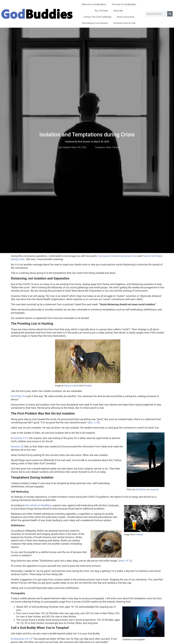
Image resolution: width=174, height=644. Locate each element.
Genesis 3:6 (17, 446)
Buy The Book (101, 11)
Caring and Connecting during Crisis (118, 256)
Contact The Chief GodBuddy (97, 17)
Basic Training (113, 147)
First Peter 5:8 (18, 396)
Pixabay (88, 386)
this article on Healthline (38, 505)
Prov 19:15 (125, 561)
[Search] (170, 14)
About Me (118, 11)
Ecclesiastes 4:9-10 (21, 639)
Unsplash (154, 489)
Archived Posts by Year (125, 23)
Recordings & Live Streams (95, 23)
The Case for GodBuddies (124, 4)
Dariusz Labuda (71, 386)
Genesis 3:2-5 (21, 438)
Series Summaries (126, 17)
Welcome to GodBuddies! (94, 4)
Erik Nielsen (141, 489)
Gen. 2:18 (94, 422)
